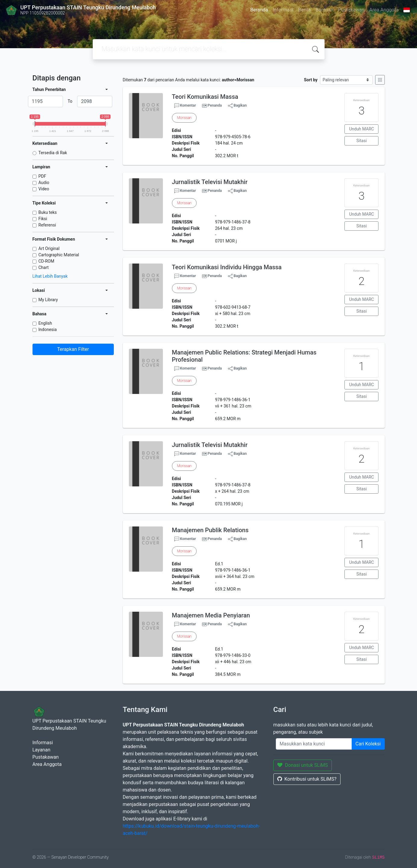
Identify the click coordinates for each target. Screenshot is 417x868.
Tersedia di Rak (53, 153)
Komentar (185, 106)
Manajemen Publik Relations (210, 530)
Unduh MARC (361, 129)
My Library (48, 300)
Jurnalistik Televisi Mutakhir (210, 182)
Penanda (215, 105)
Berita (304, 10)
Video (44, 189)
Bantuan (324, 10)
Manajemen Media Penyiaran (211, 615)
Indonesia (48, 329)
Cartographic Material (59, 255)
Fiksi (43, 219)
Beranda (259, 10)
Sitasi (362, 141)
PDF (42, 176)
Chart (44, 267)
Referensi (47, 225)
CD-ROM (47, 261)
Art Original (49, 248)
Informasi (283, 10)
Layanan (42, 750)
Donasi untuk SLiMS (303, 765)
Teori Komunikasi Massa (205, 97)
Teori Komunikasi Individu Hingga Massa (227, 267)
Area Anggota (384, 10)
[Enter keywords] (314, 744)
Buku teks (48, 212)
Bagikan (237, 106)
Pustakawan (351, 10)
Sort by (311, 80)
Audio (44, 183)
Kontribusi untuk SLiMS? (307, 779)
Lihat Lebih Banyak (50, 276)
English (45, 323)
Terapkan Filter (73, 349)
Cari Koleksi (368, 744)
